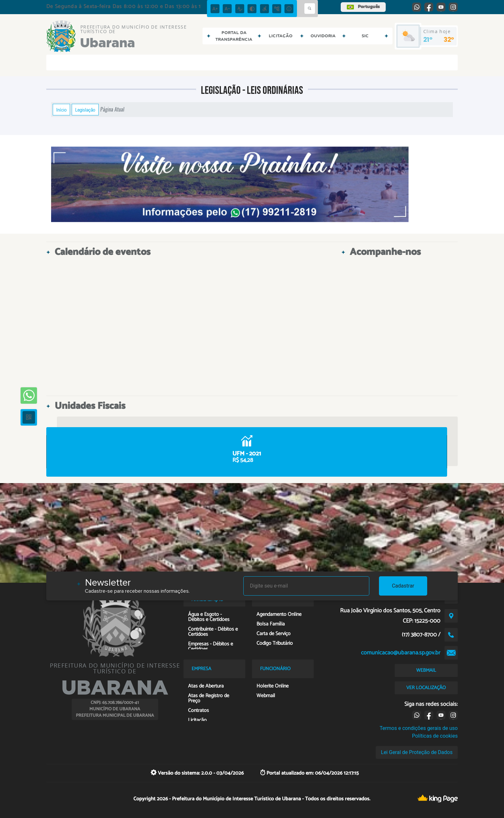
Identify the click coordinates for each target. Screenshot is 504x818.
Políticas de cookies (435, 736)
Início (61, 110)
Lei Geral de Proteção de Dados (417, 752)
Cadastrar (403, 586)
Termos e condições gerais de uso (419, 728)
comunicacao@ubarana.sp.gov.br (401, 653)
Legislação (85, 110)
